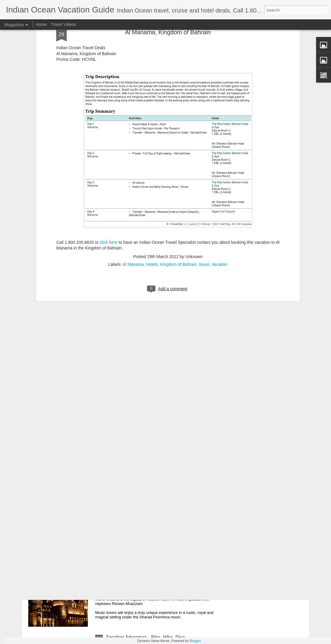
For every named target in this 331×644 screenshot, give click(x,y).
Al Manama (133, 202)
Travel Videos (64, 24)
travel (204, 202)
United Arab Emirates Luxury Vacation (146, 502)
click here (108, 180)
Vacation (220, 202)
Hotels (152, 202)
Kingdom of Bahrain (178, 202)
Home (41, 24)
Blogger (195, 641)
